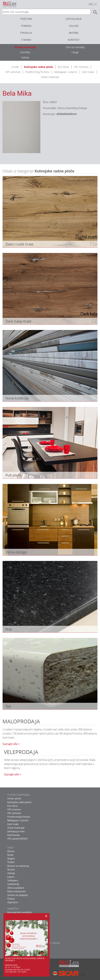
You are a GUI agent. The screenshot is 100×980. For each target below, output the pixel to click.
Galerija (25, 57)
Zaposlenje (74, 19)
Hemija (11, 873)
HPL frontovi (81, 67)
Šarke (10, 855)
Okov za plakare (16, 888)
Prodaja (26, 33)
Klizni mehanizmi (16, 891)
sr (95, 4)
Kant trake (88, 72)
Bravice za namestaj (18, 866)
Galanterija (13, 884)
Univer (15, 67)
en (90, 4)
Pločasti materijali (25, 47)
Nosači (11, 870)
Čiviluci (11, 899)
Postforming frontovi (37, 72)
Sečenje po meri (16, 831)
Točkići (11, 862)
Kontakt (74, 40)
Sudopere (13, 880)
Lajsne (11, 877)
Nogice (11, 858)
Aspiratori (13, 902)
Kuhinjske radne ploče (38, 67)
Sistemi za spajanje (18, 895)
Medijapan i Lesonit (66, 72)
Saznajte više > (11, 744)
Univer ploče (14, 798)
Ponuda (26, 26)
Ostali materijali (50, 77)
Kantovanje (13, 835)
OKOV (11, 848)
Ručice (11, 851)
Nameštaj (25, 52)
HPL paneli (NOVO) (17, 839)
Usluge (74, 26)
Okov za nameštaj (75, 47)
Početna (26, 19)
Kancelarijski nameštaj (19, 912)
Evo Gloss (63, 67)
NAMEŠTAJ (13, 909)
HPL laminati (13, 72)
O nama (26, 40)
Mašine (74, 33)
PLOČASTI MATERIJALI (19, 795)
